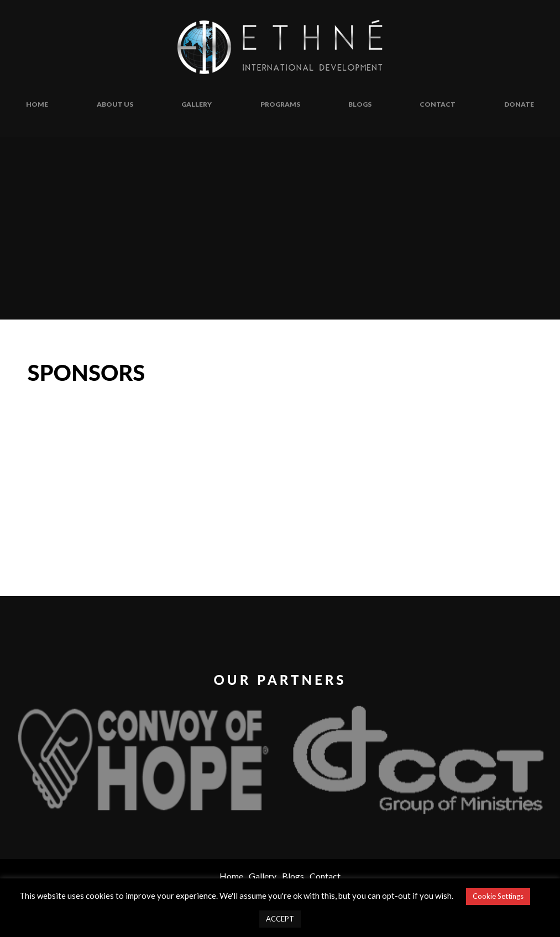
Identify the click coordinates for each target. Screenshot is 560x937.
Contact (438, 104)
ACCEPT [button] (280, 919)
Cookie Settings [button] (498, 896)
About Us (115, 104)
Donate (519, 104)
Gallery (197, 104)
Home (37, 104)
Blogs (360, 104)
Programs (280, 104)
